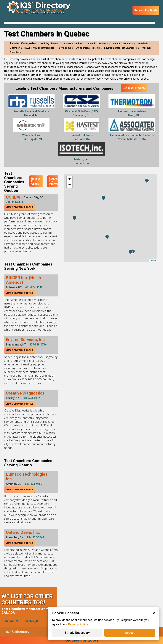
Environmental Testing (88, 48)
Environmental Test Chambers (120, 48)
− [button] (69, 185)
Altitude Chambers (98, 44)
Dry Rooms (65, 48)
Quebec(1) (32, 621)
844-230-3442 (36, 537)
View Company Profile (20, 207)
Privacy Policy (78, 624)
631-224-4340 (34, 287)
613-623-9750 (33, 484)
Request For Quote (146, 10)
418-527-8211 (15, 202)
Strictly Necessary (77, 633)
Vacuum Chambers (123, 44)
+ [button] (69, 179)
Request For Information (56, 181)
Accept (130, 633)
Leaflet (153, 260)
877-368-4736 (38, 345)
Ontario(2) (12, 621)
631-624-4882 (31, 398)
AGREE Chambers (74, 44)
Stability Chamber (50, 44)
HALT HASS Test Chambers (39, 48)
